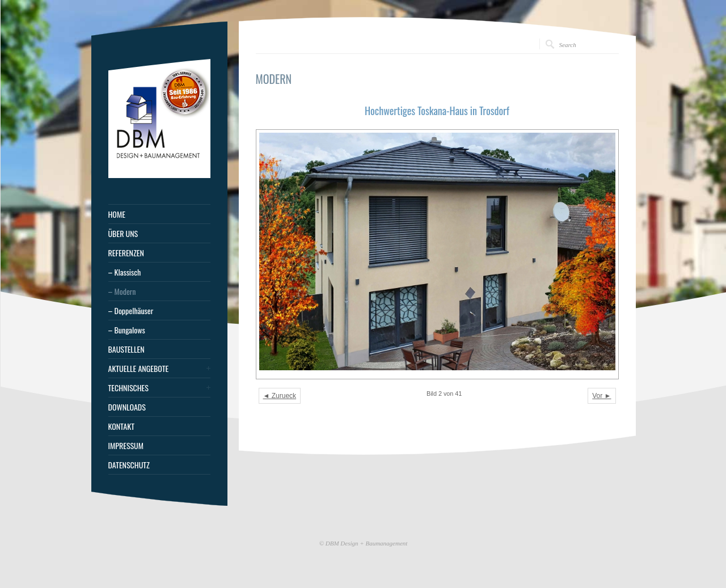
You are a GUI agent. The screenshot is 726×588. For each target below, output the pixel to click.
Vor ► (602, 396)
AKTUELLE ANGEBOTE (139, 369)
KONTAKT (121, 426)
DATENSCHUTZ (129, 465)
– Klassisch (125, 272)
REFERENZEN (126, 253)
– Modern (122, 291)
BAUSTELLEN (126, 349)
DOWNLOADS (127, 407)
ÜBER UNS (123, 234)
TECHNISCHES (128, 388)
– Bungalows (127, 330)
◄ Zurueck (280, 396)
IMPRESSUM (126, 446)
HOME (117, 214)
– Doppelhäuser (131, 311)
